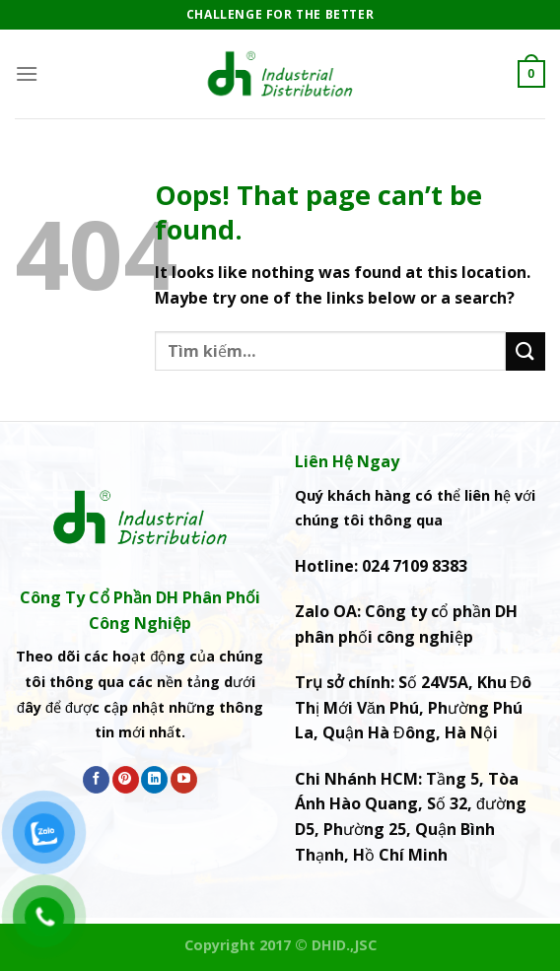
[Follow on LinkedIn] (154, 780)
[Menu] (27, 73)
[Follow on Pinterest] (126, 780)
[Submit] (525, 351)
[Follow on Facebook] (96, 780)
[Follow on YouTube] (184, 780)
